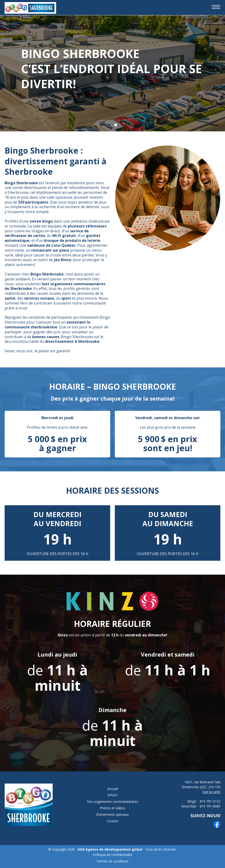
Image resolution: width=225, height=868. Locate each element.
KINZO (112, 795)
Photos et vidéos (112, 808)
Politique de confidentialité (113, 855)
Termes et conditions (112, 861)
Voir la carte (211, 792)
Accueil (113, 789)
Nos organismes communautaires (113, 802)
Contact (113, 821)
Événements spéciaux (112, 815)
